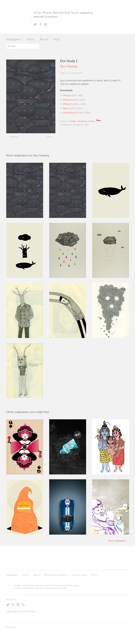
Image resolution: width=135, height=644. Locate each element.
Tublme (34, 634)
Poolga (18, 17)
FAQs (57, 40)
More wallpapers (117, 541)
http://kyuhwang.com (72, 73)
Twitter (73, 121)
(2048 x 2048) (77, 113)
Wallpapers (14, 40)
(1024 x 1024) (73, 109)
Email (91, 121)
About (44, 40)
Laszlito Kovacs (11, 634)
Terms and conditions (56, 575)
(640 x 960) (74, 100)
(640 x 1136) (74, 104)
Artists (30, 40)
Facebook (82, 121)
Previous (14, 137)
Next (49, 137)
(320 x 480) (73, 96)
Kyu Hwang (69, 66)
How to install (79, 575)
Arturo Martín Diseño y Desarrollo (22, 634)
